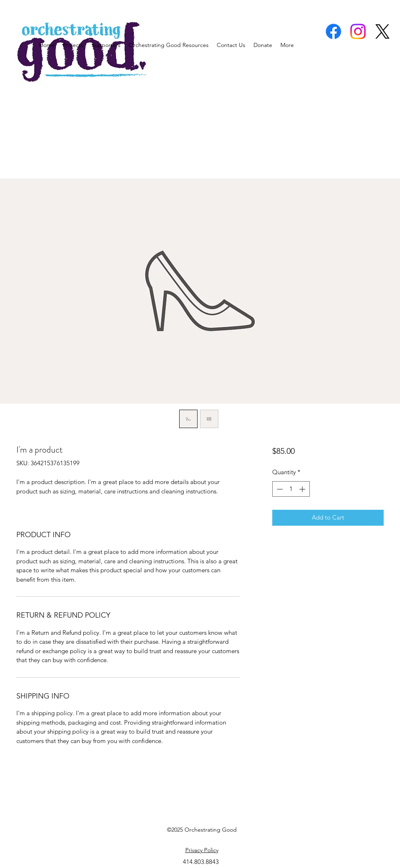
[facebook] (333, 31)
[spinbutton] (291, 489)
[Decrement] (279, 489)
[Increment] (303, 489)
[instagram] (358, 31)
